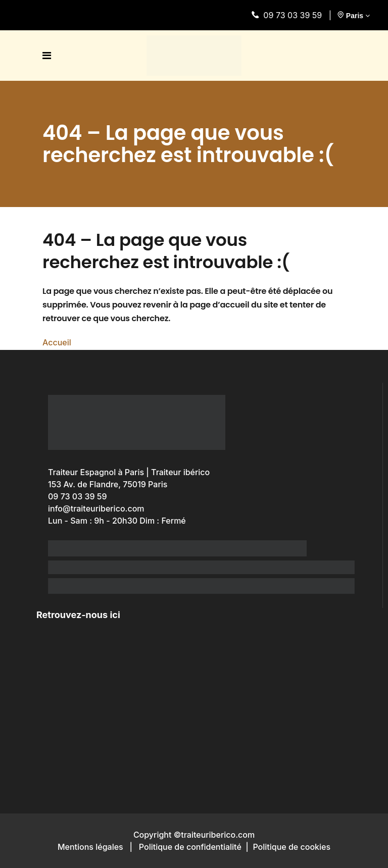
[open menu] (49, 56)
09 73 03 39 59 (289, 15)
